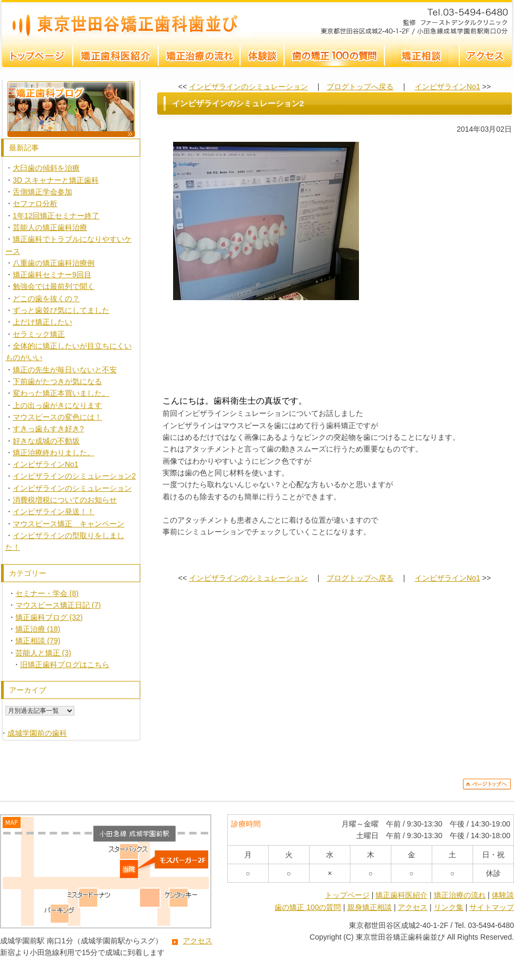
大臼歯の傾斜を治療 (46, 168)
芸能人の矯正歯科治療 (50, 227)
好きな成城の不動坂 (46, 441)
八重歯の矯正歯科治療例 (54, 263)
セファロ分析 (35, 203)
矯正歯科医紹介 (401, 895)
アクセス (198, 941)
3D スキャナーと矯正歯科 (56, 180)
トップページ (347, 895)
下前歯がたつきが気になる (57, 381)
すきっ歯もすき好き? (48, 429)
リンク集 (449, 907)
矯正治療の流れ (460, 895)
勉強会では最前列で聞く (54, 286)
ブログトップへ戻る (360, 87)
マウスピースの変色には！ (57, 417)
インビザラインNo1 (46, 464)
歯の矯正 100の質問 (308, 907)
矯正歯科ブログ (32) (49, 617)
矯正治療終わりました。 (54, 453)
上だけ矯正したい (42, 322)
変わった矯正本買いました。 (61, 393)
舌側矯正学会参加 (42, 192)
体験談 (503, 895)
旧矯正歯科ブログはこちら (65, 664)
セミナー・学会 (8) (47, 593)
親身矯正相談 (370, 907)
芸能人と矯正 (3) (43, 653)
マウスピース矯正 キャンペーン (68, 524)
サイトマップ (492, 907)
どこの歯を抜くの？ (46, 299)
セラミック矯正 (39, 334)
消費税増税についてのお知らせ (65, 500)
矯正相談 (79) (38, 641)
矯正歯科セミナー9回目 (52, 275)
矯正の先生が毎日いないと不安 (65, 370)
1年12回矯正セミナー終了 (56, 216)
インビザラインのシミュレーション (72, 488)
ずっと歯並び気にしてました (61, 310)
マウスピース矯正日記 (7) (58, 605)
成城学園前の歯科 (37, 733)
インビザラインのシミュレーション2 (126, 19)
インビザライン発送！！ (54, 512)
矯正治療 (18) (38, 629)
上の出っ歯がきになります (57, 405)
